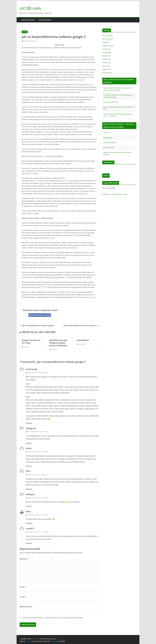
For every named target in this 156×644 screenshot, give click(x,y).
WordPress (106, 73)
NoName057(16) (109, 147)
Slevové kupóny (45, 20)
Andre (29, 448)
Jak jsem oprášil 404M (111, 102)
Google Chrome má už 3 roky (31, 341)
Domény (105, 49)
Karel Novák (32, 369)
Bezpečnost (106, 46)
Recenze (105, 66)
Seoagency (31, 428)
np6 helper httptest (110, 142)
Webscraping (108, 138)
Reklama (105, 69)
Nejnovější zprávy (28, 20)
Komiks (105, 56)
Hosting (105, 52)
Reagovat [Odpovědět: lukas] (29, 489)
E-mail (23, 597)
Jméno (23, 587)
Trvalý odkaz (44, 373)
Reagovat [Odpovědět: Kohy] (29, 523)
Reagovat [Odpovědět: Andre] (29, 466)
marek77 (30, 529)
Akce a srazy (106, 39)
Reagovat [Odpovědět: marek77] (29, 543)
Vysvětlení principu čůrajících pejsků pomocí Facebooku (58, 343)
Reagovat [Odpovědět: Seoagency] (29, 443)
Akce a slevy (106, 36)
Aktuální (105, 42)
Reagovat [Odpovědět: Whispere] (29, 506)
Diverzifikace (83, 340)
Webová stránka (26, 607)
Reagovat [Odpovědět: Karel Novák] (29, 423)
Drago (34, 41)
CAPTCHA (107, 133)
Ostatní (25, 32)
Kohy (28, 511)
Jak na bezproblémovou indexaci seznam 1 (81, 325)
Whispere (30, 494)
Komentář (24, 559)
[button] (52, 20)
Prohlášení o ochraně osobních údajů (115, 194)
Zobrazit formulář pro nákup (40, 315)
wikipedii (89, 277)
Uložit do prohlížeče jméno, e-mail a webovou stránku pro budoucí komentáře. (53, 618)
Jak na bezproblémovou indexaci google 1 (37, 325)
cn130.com (30, 8)
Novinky (105, 59)
